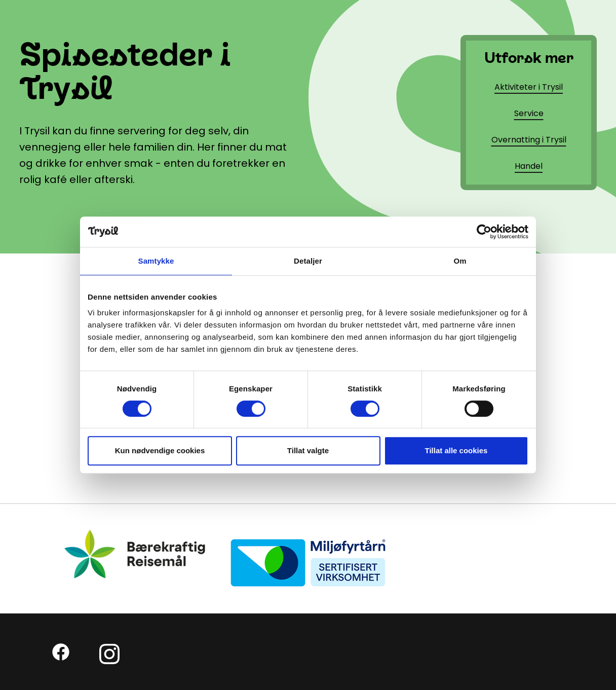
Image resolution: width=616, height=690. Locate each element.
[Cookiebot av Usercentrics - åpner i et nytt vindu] (484, 232)
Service (529, 113)
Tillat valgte (308, 450)
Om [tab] (460, 261)
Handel (529, 166)
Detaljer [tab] (308, 261)
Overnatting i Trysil (529, 140)
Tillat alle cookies (456, 450)
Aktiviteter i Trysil (529, 87)
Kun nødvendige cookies (160, 450)
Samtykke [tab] (156, 261)
